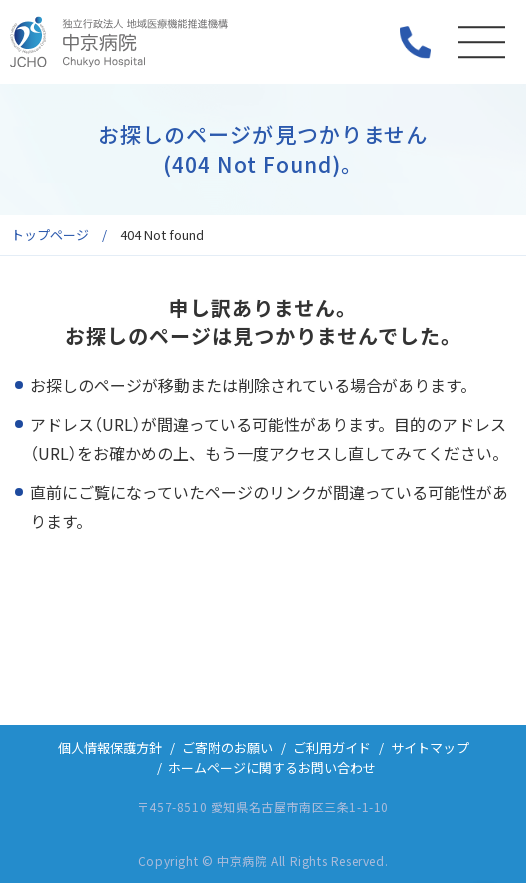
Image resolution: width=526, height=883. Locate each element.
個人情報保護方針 (110, 747)
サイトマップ (430, 747)
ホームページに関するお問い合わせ (272, 767)
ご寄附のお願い (227, 747)
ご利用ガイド (332, 747)
